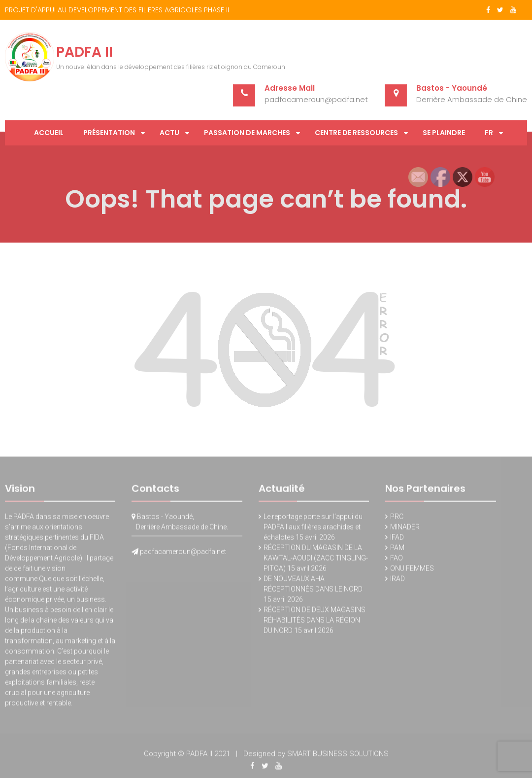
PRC (397, 519)
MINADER (405, 529)
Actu (169, 133)
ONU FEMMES (412, 570)
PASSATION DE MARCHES (247, 133)
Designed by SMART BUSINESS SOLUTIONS (316, 756)
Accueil (49, 133)
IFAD (397, 539)
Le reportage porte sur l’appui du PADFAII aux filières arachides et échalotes (313, 529)
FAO (397, 560)
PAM (397, 550)
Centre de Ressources (356, 133)
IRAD (398, 581)
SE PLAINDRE (444, 133)
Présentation (109, 133)
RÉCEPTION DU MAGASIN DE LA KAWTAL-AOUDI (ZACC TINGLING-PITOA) (316, 560)
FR (489, 133)
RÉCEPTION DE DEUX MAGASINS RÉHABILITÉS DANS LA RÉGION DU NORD (315, 622)
